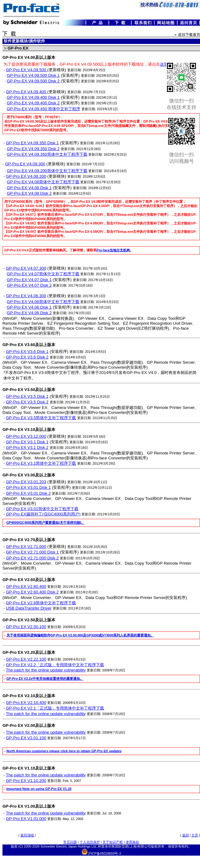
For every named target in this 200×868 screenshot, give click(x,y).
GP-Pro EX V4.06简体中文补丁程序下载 (43, 302)
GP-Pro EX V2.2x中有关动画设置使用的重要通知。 (45, 679)
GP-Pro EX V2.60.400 (26, 586)
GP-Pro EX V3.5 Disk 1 (27, 396)
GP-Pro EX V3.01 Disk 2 (28, 493)
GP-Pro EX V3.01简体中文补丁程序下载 (42, 509)
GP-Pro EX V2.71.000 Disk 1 (32, 552)
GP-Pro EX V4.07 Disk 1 (29, 280)
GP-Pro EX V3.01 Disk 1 (28, 487)
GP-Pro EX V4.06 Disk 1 (29, 307)
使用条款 (132, 842)
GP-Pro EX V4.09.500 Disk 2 (33, 81)
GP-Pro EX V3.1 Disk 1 (27, 442)
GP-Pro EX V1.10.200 (26, 781)
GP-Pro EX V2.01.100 (26, 738)
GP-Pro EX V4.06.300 (26, 296)
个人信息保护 (90, 842)
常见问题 (70, 842)
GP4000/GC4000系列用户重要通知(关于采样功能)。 (46, 523)
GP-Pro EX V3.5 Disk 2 (27, 402)
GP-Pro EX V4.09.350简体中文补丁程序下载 (47, 154)
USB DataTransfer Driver (29, 608)
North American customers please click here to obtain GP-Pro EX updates (64, 751)
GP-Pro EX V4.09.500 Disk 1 (33, 75)
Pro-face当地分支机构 (113, 250)
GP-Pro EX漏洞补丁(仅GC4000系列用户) (43, 514)
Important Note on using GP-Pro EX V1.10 (39, 789)
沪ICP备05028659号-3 (104, 853)
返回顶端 (27, 835)
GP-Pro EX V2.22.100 (26, 659)
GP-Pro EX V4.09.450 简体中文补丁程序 (44, 109)
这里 (164, 64)
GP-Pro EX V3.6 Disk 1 (27, 352)
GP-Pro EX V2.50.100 (26, 627)
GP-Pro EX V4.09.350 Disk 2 (33, 149)
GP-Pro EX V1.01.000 (26, 819)
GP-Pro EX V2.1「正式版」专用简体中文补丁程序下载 (55, 708)
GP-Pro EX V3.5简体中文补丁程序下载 (41, 418)
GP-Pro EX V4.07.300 (26, 268)
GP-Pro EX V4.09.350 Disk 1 (32, 143)
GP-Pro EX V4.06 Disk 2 (29, 313)
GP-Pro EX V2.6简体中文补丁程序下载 (41, 603)
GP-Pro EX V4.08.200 (26, 176)
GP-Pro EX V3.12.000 (26, 436)
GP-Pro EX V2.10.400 (26, 703)
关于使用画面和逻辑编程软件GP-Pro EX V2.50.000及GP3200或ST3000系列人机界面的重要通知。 (80, 635)
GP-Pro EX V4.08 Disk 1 (29, 188)
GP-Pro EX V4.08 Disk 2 (29, 193)
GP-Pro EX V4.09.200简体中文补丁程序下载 (47, 171)
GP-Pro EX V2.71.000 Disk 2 (32, 558)
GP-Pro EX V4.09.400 (27, 92)
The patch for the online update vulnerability (46, 670)
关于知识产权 (113, 842)
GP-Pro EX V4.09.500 (27, 70)
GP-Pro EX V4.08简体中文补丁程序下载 (43, 182)
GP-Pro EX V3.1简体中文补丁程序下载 (41, 463)
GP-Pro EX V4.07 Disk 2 (29, 285)
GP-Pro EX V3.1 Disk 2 (27, 447)
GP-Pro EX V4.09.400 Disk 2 (33, 103)
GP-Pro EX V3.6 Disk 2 (27, 357)
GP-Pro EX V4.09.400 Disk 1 (33, 97)
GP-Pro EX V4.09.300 (25, 164)
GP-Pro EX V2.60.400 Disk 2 (32, 592)
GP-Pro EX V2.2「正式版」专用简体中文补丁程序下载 (55, 665)
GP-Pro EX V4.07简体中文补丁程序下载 (43, 274)
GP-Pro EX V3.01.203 (26, 482)
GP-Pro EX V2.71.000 (26, 547)
